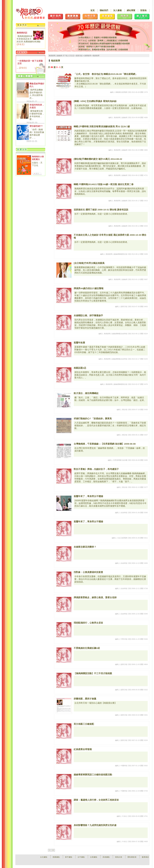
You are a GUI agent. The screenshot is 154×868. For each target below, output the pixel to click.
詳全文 (21, 44)
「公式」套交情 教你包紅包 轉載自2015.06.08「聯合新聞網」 (106, 74)
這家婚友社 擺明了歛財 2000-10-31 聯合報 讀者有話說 (101, 210)
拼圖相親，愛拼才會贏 (85, 699)
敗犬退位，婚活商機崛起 (86, 393)
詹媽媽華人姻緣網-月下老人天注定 (61, 56)
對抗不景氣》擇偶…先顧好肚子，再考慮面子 (96, 469)
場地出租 (119, 857)
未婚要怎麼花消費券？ (85, 547)
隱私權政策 (132, 857)
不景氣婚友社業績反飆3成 (87, 648)
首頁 (92, 10)
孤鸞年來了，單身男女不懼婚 (88, 496)
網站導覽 (131, 10)
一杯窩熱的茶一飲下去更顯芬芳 (30, 62)
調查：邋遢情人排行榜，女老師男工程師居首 (96, 800)
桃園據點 (56, 857)
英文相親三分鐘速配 (84, 724)
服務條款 (145, 857)
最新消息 (79, 56)
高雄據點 (106, 857)
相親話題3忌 (80, 368)
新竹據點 (69, 857)
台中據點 (81, 857)
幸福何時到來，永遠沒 (37, 106)
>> (53, 850)
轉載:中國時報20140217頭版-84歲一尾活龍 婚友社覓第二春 (104, 184)
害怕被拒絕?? (36, 126)
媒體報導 (88, 56)
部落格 (143, 10)
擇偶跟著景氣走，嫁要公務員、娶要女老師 (95, 597)
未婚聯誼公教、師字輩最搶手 (88, 315)
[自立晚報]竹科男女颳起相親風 (89, 263)
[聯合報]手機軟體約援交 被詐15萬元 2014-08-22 (98, 159)
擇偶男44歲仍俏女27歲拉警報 (89, 288)
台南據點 (94, 857)
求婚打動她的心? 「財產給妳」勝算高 (93, 418)
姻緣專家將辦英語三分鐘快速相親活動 (93, 775)
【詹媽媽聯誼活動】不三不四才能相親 (93, 673)
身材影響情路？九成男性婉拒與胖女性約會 (95, 825)
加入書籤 (117, 10)
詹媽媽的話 (22, 33)
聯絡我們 (104, 10)
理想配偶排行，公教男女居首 (88, 623)
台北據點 (44, 857)
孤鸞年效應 (79, 343)
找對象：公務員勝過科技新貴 (88, 572)
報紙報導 (96, 56)
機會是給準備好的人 (37, 85)
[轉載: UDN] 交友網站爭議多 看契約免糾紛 (95, 101)
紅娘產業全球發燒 (83, 749)
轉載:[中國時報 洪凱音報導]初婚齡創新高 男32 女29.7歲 (102, 126)
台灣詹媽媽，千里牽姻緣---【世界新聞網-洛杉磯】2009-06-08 (105, 444)
